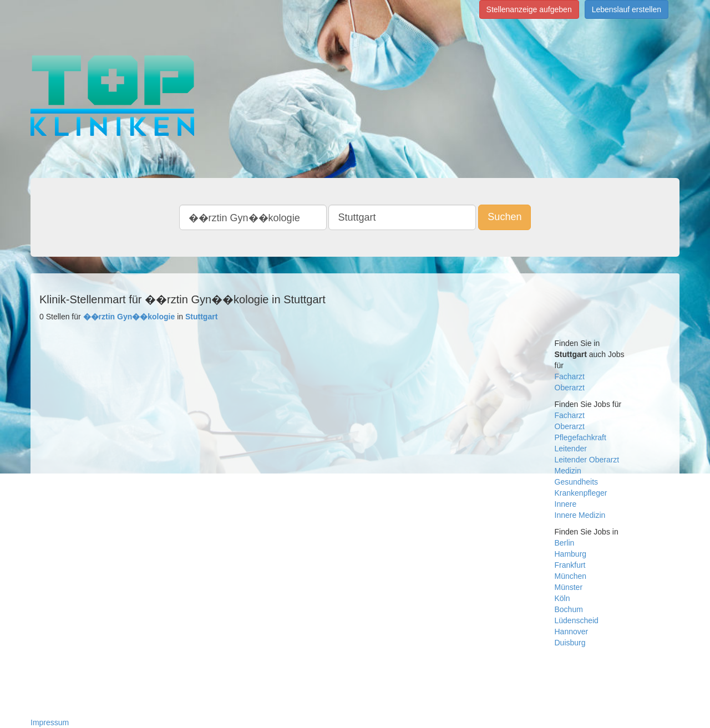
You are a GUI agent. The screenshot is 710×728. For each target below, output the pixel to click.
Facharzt (570, 376)
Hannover (572, 632)
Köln (562, 598)
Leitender (571, 449)
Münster (569, 587)
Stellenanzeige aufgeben (529, 9)
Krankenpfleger (581, 493)
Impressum (50, 722)
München (571, 576)
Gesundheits (577, 482)
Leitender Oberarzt (587, 460)
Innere (566, 504)
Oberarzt (570, 388)
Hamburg (571, 554)
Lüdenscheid (577, 620)
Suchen (504, 217)
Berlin (565, 543)
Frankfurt (570, 565)
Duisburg (570, 643)
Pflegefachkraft (580, 437)
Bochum (569, 609)
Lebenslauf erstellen (627, 9)
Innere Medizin (580, 515)
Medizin (568, 471)
